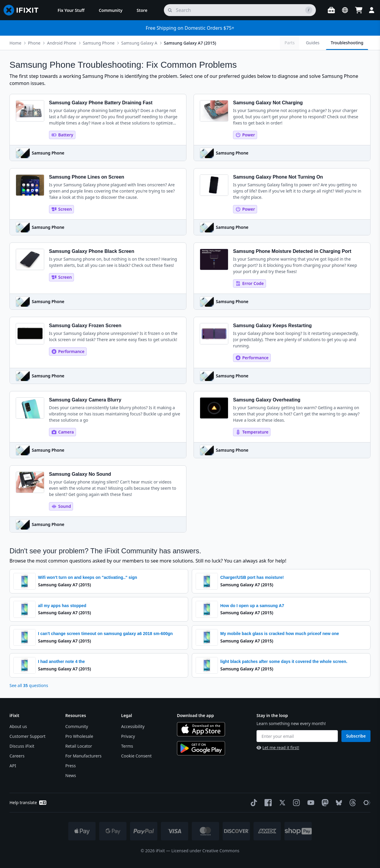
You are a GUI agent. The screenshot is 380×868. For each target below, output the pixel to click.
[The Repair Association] (366, 803)
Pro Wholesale (79, 736)
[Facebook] (267, 803)
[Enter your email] (297, 736)
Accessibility (133, 726)
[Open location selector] (345, 10)
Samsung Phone (99, 43)
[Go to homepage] (23, 10)
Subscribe (356, 736)
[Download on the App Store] (201, 729)
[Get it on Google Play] (201, 748)
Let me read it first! (278, 748)
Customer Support (27, 736)
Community (77, 726)
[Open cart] (359, 10)
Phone (34, 43)
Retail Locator (79, 746)
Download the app (195, 715)
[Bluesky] (338, 803)
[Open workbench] (331, 10)
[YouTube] (310, 803)
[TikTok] (253, 803)
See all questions (29, 685)
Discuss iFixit (22, 746)
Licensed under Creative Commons (205, 851)
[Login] (372, 10)
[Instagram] (295, 803)
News (71, 775)
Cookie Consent (136, 756)
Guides (313, 43)
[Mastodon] (324, 803)
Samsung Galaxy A (139, 43)
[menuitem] (71, 10)
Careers (17, 756)
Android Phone (61, 43)
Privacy (128, 736)
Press (71, 766)
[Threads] (351, 803)
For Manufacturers (83, 756)
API (13, 766)
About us (18, 726)
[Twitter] (281, 803)
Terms (127, 746)
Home (15, 43)
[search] (240, 10)
